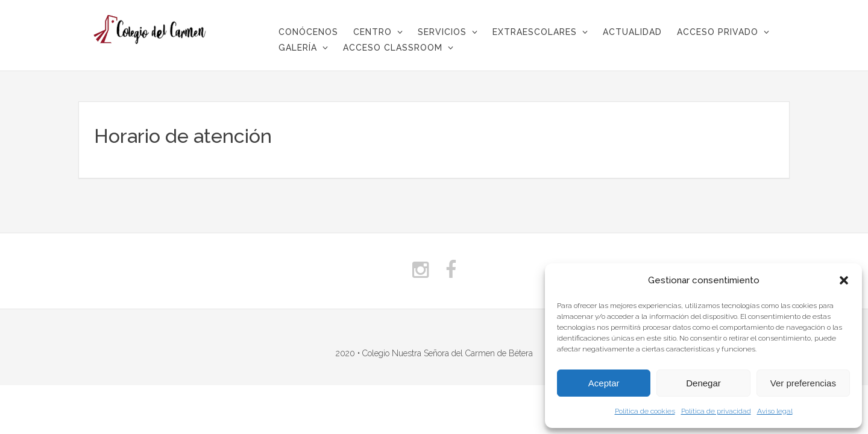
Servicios (442, 32)
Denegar (703, 383)
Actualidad (632, 32)
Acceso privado (718, 32)
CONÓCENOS (308, 32)
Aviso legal (775, 411)
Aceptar (604, 383)
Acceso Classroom (393, 48)
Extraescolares (535, 32)
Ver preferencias (803, 383)
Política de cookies (645, 411)
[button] (844, 280)
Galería (298, 48)
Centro (373, 32)
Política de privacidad (716, 411)
